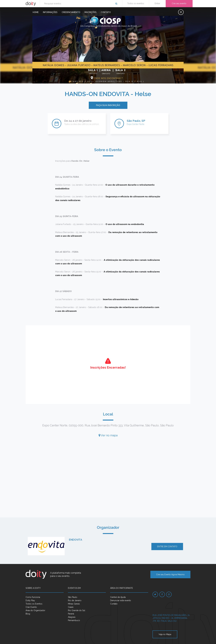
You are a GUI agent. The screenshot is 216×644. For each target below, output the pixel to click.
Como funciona (33, 597)
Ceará (71, 607)
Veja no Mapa (165, 634)
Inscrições (91, 12)
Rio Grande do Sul (77, 610)
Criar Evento (31, 607)
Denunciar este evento (121, 600)
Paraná (71, 614)
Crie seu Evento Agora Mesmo (170, 574)
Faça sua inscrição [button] (108, 105)
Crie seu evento (179, 3)
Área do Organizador (35, 610)
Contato (106, 12)
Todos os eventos (136, 3)
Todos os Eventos (34, 604)
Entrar (157, 3)
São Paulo (73, 597)
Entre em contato (167, 547)
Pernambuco (74, 620)
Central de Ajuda (118, 597)
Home (36, 12)
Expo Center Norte (136, 124)
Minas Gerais (74, 604)
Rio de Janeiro (75, 600)
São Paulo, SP (136, 121)
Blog (28, 614)
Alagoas (72, 617)
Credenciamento (71, 12)
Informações (50, 12)
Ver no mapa (108, 435)
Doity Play (30, 600)
